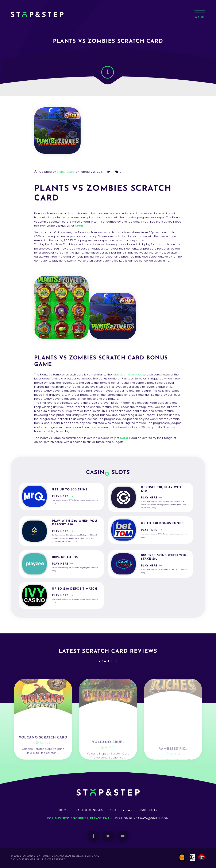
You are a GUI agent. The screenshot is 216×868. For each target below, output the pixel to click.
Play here (60, 496)
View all (106, 661)
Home (64, 810)
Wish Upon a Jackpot (127, 375)
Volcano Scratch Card (43, 756)
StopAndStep (66, 172)
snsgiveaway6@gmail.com (146, 818)
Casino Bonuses (89, 810)
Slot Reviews (121, 810)
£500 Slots (148, 810)
